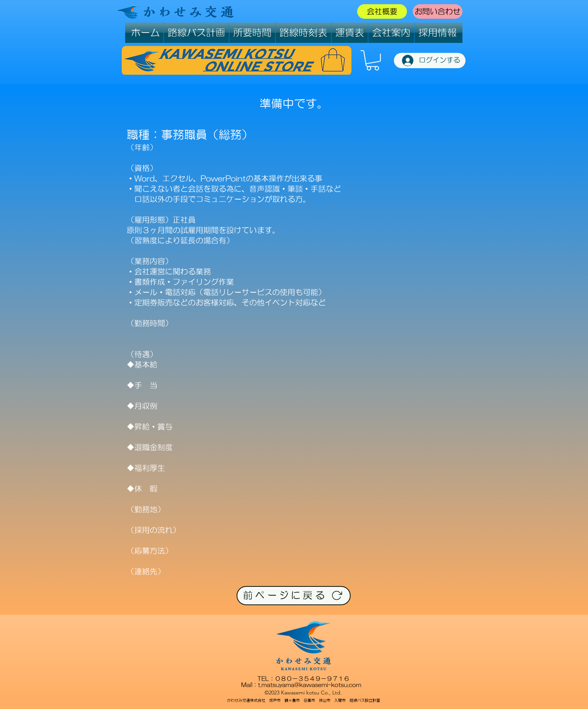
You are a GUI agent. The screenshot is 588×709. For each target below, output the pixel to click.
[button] (373, 60)
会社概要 (382, 11)
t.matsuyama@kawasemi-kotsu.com (310, 685)
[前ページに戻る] (294, 596)
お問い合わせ (438, 11)
